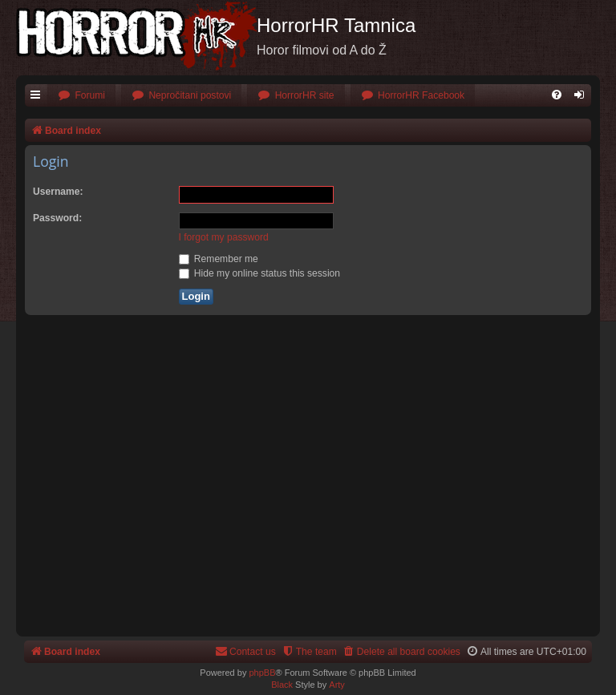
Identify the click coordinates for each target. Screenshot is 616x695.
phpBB (262, 673)
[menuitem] (81, 96)
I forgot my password (224, 237)
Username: (58, 192)
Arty (337, 685)
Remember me (219, 259)
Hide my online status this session (260, 273)
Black (282, 685)
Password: (57, 218)
